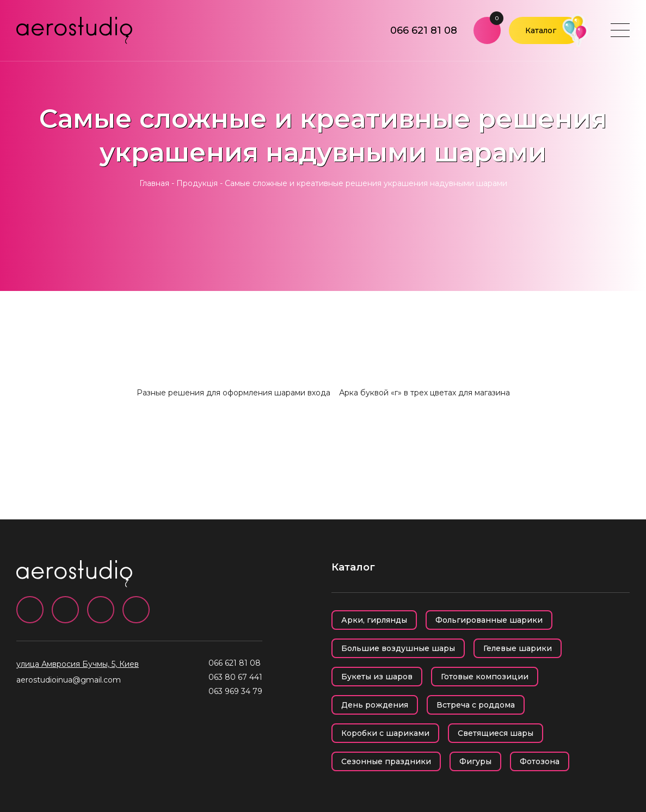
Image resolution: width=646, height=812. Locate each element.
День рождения (375, 705)
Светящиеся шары (496, 733)
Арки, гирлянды (374, 620)
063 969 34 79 (235, 691)
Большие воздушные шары (398, 648)
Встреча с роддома (476, 705)
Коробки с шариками (385, 733)
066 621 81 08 (424, 30)
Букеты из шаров (377, 677)
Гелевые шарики (518, 648)
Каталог (541, 30)
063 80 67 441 (235, 677)
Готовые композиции (485, 677)
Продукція (197, 183)
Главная (154, 183)
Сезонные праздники (386, 761)
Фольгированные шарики (489, 620)
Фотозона (540, 761)
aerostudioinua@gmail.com (69, 680)
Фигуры (475, 761)
